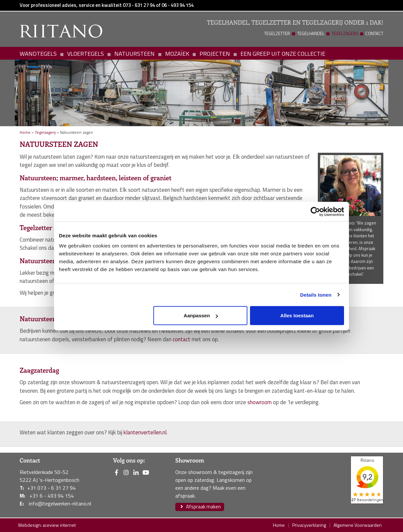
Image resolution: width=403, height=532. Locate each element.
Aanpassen (201, 315)
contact (182, 339)
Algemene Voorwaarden (358, 525)
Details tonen (316, 295)
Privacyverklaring (309, 525)
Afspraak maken (200, 507)
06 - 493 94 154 (178, 5)
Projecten (215, 54)
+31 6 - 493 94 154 (52, 496)
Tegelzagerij (345, 33)
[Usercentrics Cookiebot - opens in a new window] (315, 211)
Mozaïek (177, 54)
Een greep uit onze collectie (283, 54)
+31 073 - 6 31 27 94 (51, 488)
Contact (374, 33)
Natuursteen (134, 54)
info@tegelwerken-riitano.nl (60, 503)
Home (25, 132)
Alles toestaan (297, 315)
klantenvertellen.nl (145, 432)
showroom (259, 402)
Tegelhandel (311, 33)
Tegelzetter (277, 33)
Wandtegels (38, 54)
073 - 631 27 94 (139, 5)
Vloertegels (86, 54)
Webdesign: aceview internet (47, 525)
